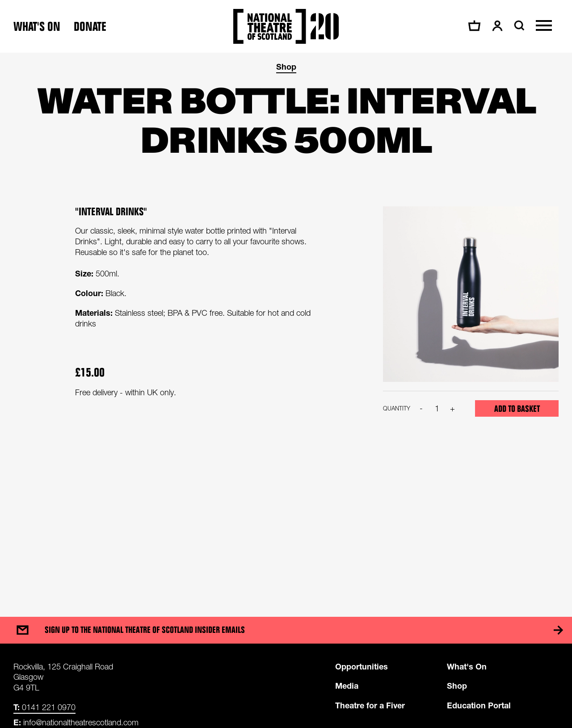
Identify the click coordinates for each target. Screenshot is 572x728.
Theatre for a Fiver (370, 705)
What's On (467, 666)
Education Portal (479, 705)
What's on (37, 27)
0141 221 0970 (44, 707)
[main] (286, 326)
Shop (286, 67)
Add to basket (517, 409)
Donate (90, 27)
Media (347, 686)
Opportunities (362, 666)
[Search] (518, 25)
